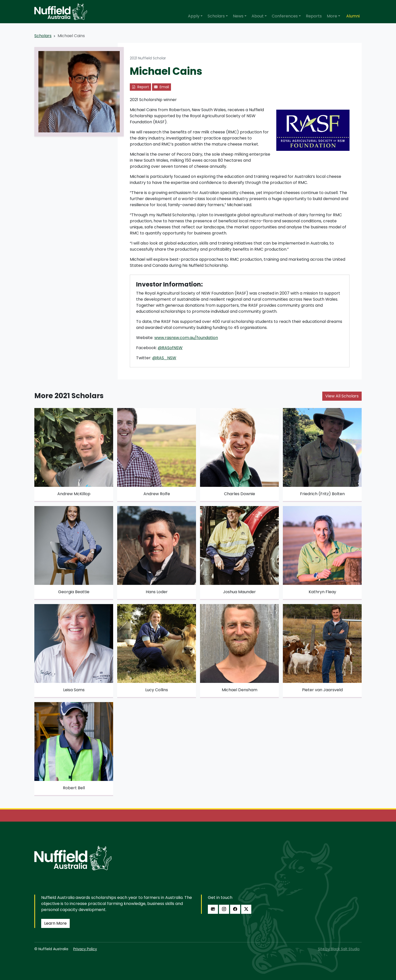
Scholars (43, 36)
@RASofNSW (170, 348)
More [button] (332, 16)
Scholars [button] (216, 16)
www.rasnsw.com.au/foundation (186, 338)
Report (140, 87)
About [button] (258, 16)
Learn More (55, 923)
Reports (314, 16)
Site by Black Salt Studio (339, 949)
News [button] (238, 16)
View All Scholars (342, 396)
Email (162, 87)
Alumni (353, 16)
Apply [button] (194, 16)
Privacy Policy (85, 949)
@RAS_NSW (164, 358)
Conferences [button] (285, 16)
